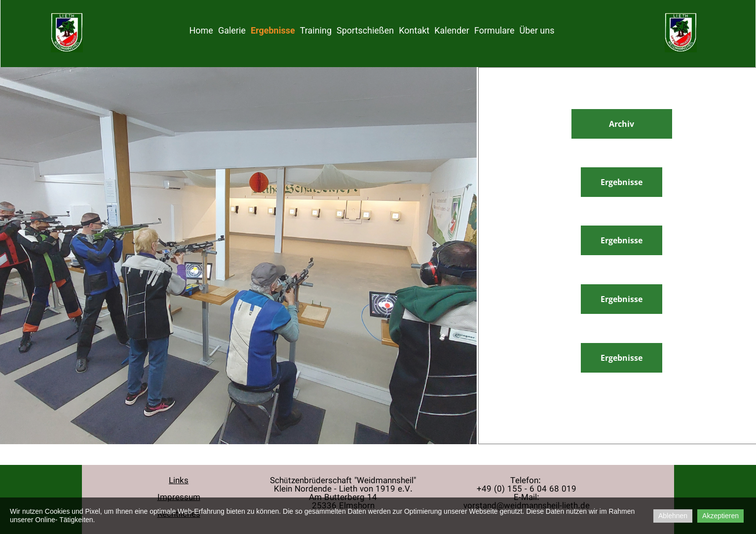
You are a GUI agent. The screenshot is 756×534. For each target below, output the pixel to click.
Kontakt (414, 30)
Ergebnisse (273, 30)
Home (201, 30)
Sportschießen (365, 30)
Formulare (494, 30)
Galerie (232, 30)
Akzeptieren (720, 516)
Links (179, 481)
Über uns (537, 30)
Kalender (452, 30)
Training (316, 30)
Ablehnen (673, 516)
